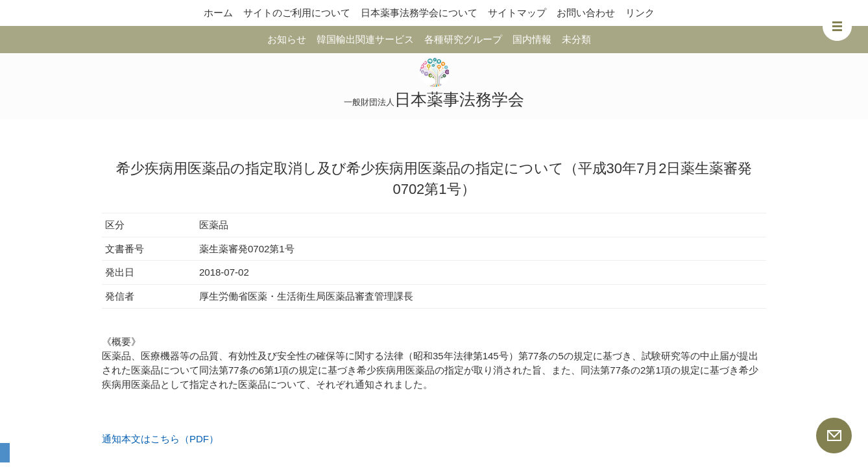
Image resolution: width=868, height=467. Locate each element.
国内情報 (532, 39)
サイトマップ (517, 13)
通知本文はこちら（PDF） (160, 439)
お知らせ (287, 39)
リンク (640, 13)
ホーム (218, 13)
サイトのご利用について (297, 13)
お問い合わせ (586, 13)
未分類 (576, 39)
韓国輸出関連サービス (365, 39)
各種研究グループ (463, 39)
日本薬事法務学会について (419, 13)
